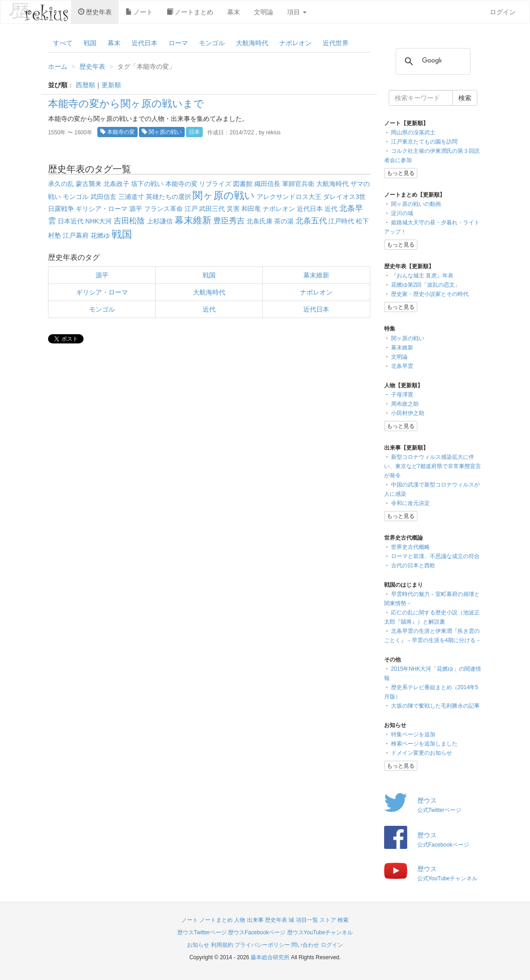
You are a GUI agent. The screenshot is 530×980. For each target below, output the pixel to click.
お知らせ (198, 945)
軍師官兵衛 (298, 184)
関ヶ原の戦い (162, 132)
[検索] (432, 61)
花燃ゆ (100, 235)
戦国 (90, 43)
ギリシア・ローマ (102, 209)
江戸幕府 (76, 235)
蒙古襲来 (89, 184)
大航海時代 (252, 43)
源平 (136, 209)
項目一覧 (307, 920)
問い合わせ (305, 945)
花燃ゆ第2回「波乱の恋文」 (426, 285)
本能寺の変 (117, 132)
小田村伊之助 (408, 413)
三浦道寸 (131, 197)
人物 (240, 920)
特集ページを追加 (413, 734)
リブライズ (215, 184)
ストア (328, 920)
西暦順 (85, 85)
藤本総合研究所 (270, 957)
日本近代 (71, 221)
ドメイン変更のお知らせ (422, 753)
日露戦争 (61, 209)
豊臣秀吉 (229, 221)
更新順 (111, 85)
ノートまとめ (190, 12)
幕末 (234, 12)
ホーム (58, 66)
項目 (297, 12)
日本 (194, 132)
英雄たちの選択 (169, 197)
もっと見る (401, 173)
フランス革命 (163, 209)
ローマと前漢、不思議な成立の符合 (435, 556)
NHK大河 (99, 221)
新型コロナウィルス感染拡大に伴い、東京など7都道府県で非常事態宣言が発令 (433, 466)
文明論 (264, 12)
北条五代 (311, 221)
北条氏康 (259, 221)
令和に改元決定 (410, 503)
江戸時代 (341, 221)
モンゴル (212, 43)
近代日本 (145, 43)
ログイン (503, 12)
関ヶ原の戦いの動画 (416, 204)
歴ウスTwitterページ (202, 932)
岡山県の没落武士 (413, 132)
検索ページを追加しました (424, 744)
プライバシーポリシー (262, 945)
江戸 (191, 209)
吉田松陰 (129, 221)
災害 (233, 209)
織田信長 (267, 184)
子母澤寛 (402, 395)
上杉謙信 (160, 221)
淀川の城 (402, 213)
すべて (63, 43)
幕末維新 (193, 220)
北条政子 (116, 184)
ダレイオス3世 (344, 197)
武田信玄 (103, 197)
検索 (343, 920)
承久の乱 (61, 184)
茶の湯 (284, 221)
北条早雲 (402, 366)
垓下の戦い (147, 184)
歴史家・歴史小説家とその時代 (430, 294)
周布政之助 (405, 404)
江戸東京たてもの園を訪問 (424, 142)
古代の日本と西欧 (413, 565)
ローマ (178, 43)
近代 (331, 209)
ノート (139, 12)
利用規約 (222, 945)
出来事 (255, 920)
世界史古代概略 (410, 547)
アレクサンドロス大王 (289, 197)
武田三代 (212, 209)
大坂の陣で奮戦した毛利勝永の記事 (435, 706)
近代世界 (336, 43)
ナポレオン (295, 43)
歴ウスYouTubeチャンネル (320, 932)
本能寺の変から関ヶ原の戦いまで (126, 104)
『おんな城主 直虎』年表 (422, 276)
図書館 (243, 184)
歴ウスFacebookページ (257, 932)
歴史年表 (95, 12)
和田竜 (251, 209)
